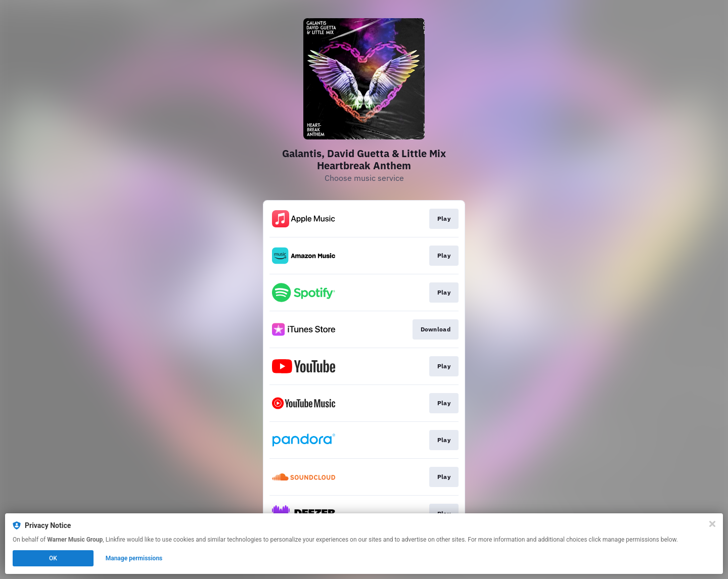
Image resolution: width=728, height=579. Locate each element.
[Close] (712, 524)
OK (53, 558)
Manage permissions (134, 558)
